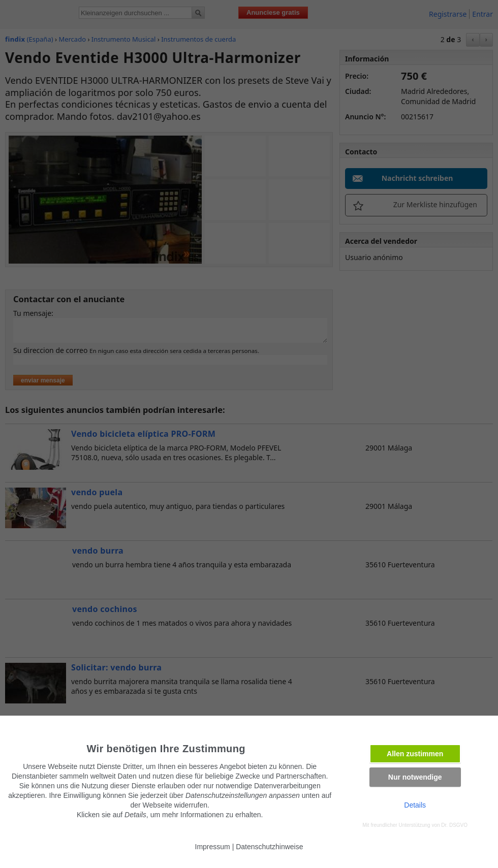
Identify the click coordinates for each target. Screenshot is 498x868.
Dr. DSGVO (454, 825)
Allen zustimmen (415, 754)
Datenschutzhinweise (269, 847)
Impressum (213, 847)
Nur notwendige (415, 777)
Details (415, 805)
